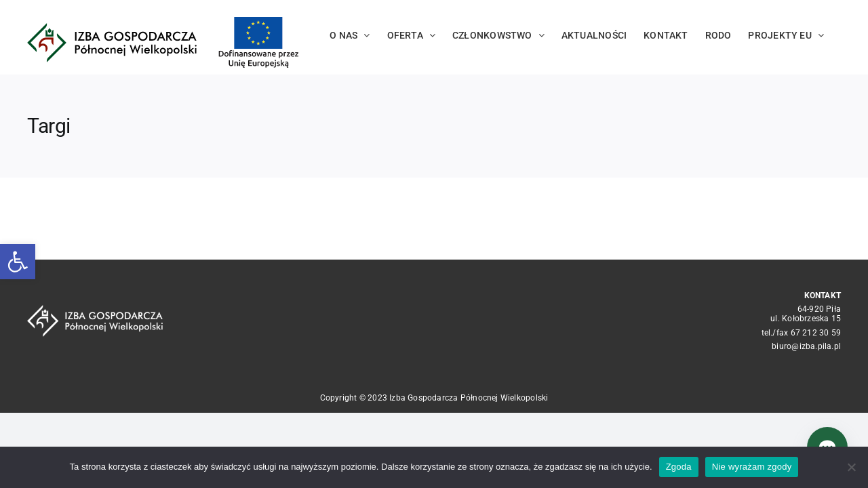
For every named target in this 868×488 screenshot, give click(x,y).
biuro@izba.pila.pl (806, 346)
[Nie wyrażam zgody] (851, 467)
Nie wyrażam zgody (752, 467)
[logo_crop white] (95, 310)
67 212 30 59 (816, 333)
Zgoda (679, 467)
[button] (18, 262)
